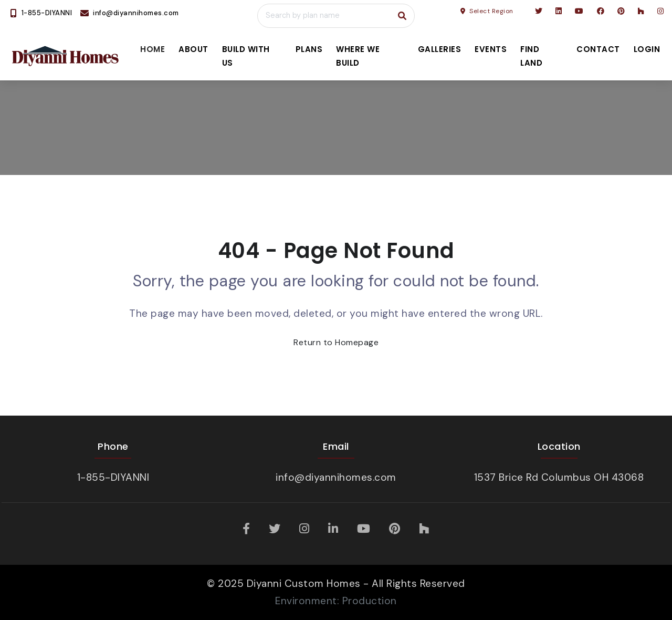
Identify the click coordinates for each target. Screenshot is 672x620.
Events (491, 49)
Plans (309, 49)
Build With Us (246, 56)
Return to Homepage (336, 342)
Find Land (531, 56)
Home (153, 49)
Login (647, 49)
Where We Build (358, 56)
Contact (598, 49)
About (193, 49)
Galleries (440, 49)
